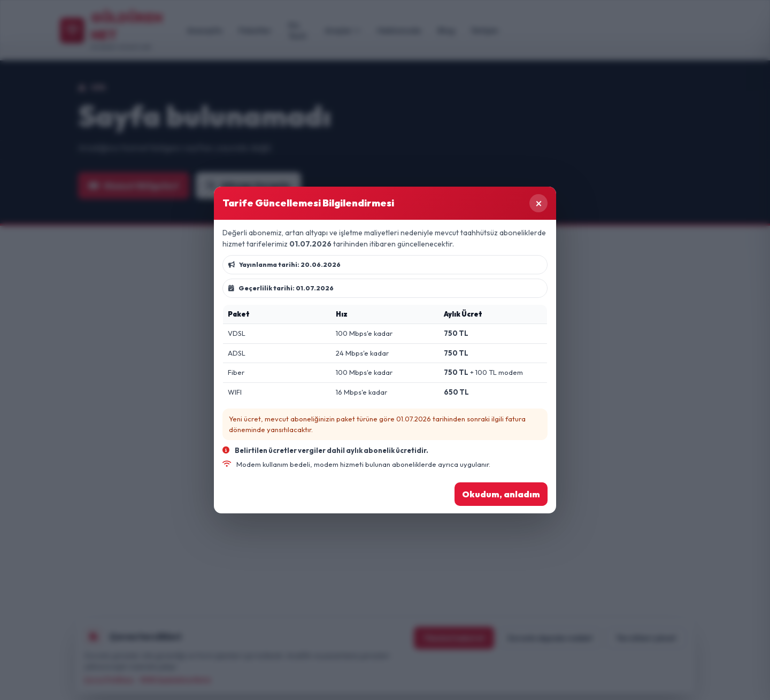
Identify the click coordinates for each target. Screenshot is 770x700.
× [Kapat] (539, 203)
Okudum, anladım (501, 494)
